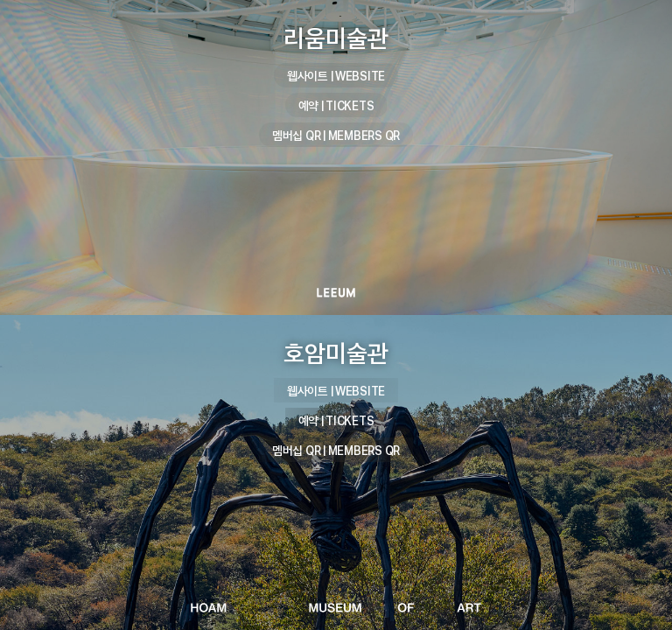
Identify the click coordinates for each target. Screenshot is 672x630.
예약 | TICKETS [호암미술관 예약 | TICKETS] (336, 420)
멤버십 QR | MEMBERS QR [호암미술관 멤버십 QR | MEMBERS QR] (336, 450)
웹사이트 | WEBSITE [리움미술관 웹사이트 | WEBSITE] (336, 76)
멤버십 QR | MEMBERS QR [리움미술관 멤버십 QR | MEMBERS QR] (336, 135)
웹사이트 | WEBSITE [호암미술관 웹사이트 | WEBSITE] (336, 391)
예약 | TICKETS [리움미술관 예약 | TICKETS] (336, 105)
